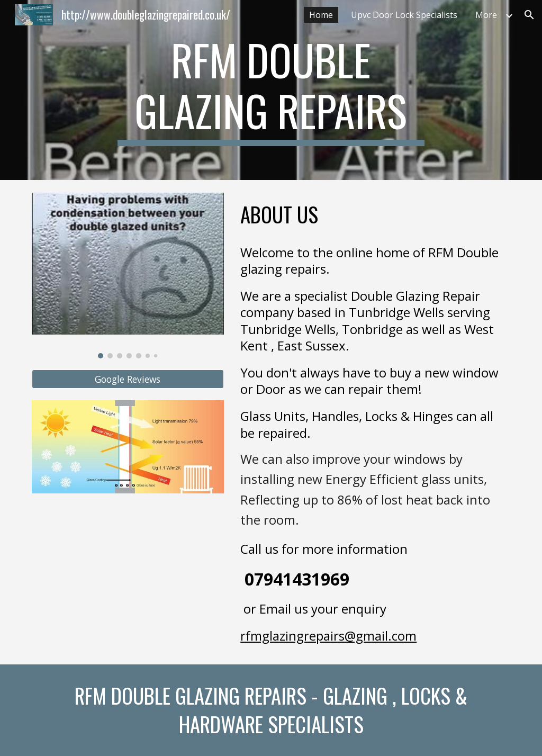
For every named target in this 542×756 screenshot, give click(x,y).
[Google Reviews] (128, 379)
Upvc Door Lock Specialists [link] (404, 15)
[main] (271, 90)
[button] (529, 15)
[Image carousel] (128, 276)
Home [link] (321, 15)
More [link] (486, 15)
